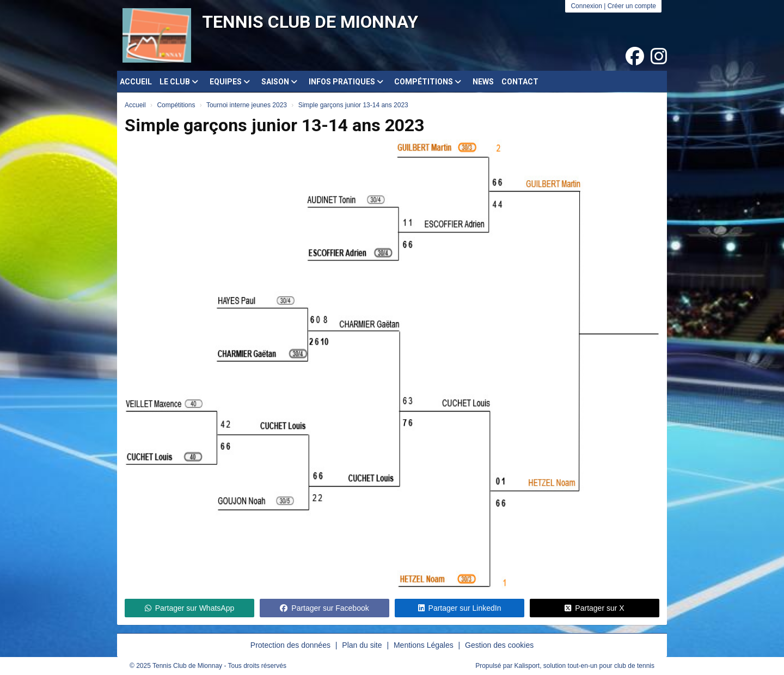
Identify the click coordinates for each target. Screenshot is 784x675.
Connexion (586, 6)
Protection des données (290, 645)
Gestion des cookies (499, 645)
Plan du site (362, 645)
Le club (179, 82)
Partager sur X (594, 608)
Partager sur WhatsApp (190, 608)
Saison (279, 82)
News (483, 82)
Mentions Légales (424, 645)
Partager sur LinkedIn (460, 608)
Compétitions (428, 82)
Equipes (230, 82)
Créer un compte (632, 6)
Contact (520, 82)
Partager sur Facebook (324, 608)
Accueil (136, 82)
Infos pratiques (346, 82)
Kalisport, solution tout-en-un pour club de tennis (585, 666)
